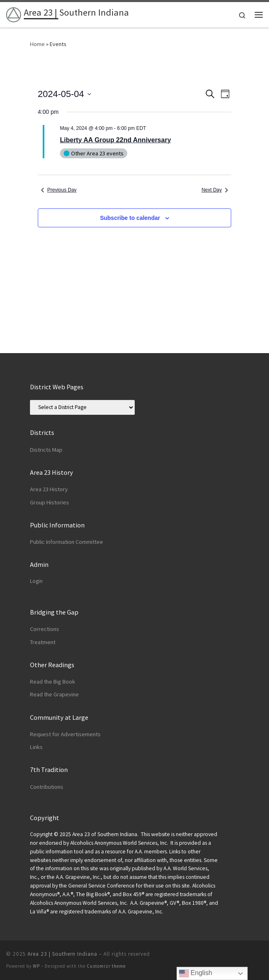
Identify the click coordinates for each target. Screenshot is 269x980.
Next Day (215, 190)
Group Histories (49, 502)
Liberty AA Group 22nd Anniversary (115, 140)
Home (37, 44)
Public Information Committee (67, 542)
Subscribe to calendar (130, 218)
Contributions (47, 787)
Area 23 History (49, 489)
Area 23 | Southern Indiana (62, 954)
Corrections (45, 629)
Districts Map (46, 450)
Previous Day (59, 190)
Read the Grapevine (54, 694)
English (196, 973)
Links (36, 747)
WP (36, 966)
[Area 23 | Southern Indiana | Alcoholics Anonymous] (14, 14)
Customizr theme (106, 966)
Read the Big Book (53, 682)
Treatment (43, 642)
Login (36, 581)
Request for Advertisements (65, 734)
